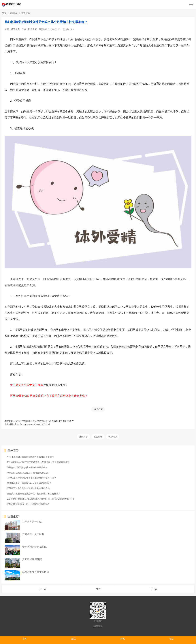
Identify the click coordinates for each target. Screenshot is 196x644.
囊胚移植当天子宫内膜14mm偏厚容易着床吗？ (29, 483)
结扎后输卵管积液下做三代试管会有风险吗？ (28, 504)
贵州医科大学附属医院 (34, 547)
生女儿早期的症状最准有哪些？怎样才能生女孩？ (30, 457)
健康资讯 (14, 13)
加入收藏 (98, 409)
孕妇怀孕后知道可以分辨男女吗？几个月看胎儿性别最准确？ (46, 22)
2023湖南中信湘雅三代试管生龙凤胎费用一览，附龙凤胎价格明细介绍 (40, 499)
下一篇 (154, 589)
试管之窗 (15, 29)
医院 (73, 639)
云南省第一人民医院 (33, 534)
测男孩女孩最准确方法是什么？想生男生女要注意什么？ (34, 494)
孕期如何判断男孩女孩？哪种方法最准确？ (27, 467)
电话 (171, 639)
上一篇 (43, 589)
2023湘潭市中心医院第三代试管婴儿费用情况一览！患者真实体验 (38, 462)
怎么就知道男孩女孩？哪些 (27, 385)
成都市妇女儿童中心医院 (36, 572)
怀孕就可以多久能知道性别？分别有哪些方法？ (29, 488)
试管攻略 (26, 13)
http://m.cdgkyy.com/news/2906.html (33, 424)
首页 (4, 13)
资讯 (123, 639)
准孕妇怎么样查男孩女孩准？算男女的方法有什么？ (32, 478)
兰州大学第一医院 (32, 522)
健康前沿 (83, 437)
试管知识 (113, 437)
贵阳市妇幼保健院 (32, 559)
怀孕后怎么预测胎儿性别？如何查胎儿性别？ (28, 473)
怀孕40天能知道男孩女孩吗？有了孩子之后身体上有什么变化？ (49, 396)
